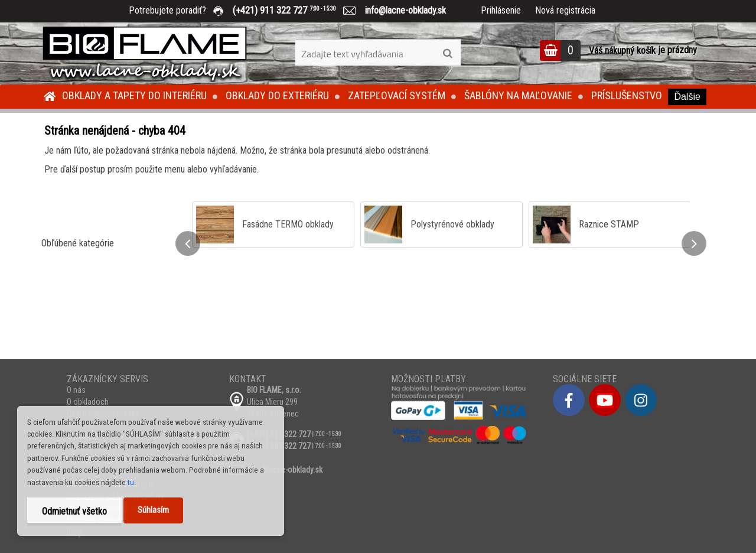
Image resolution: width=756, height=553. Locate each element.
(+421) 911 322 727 (293, 10)
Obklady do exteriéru (277, 95)
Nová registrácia (565, 10)
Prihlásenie (501, 10)
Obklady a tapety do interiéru (134, 95)
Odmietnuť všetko (74, 511)
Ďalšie (687, 97)
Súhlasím (153, 510)
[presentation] (188, 243)
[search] (447, 54)
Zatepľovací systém (397, 95)
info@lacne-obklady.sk (401, 10)
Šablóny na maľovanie (518, 95)
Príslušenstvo (627, 95)
